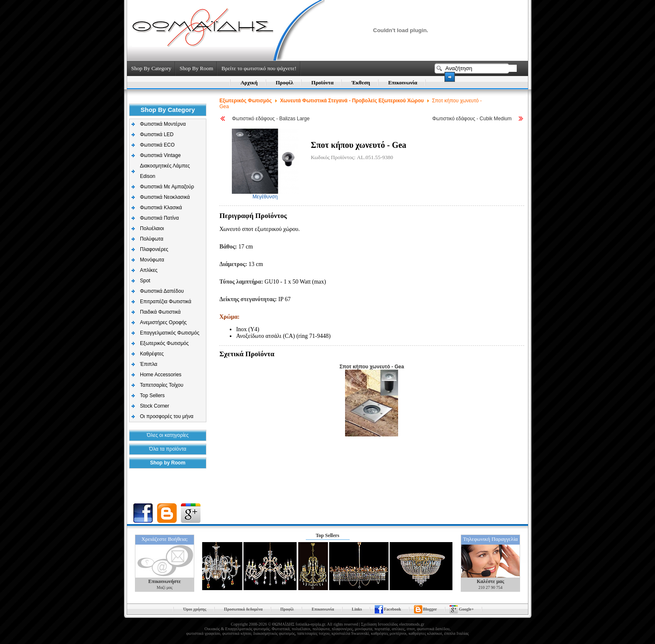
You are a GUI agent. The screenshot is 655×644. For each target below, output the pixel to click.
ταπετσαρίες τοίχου (313, 633)
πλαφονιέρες (342, 629)
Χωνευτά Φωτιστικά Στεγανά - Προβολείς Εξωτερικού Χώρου (352, 101)
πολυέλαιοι (301, 629)
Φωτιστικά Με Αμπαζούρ (167, 187)
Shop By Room (196, 68)
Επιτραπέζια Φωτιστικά (166, 302)
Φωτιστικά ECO (157, 145)
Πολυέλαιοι (152, 228)
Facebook (392, 609)
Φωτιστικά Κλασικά (161, 208)
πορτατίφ (382, 629)
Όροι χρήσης (195, 609)
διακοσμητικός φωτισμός (274, 633)
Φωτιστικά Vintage (160, 155)
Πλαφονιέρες (154, 249)
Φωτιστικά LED (157, 134)
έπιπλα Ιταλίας (456, 633)
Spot (145, 281)
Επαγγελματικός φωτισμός (247, 629)
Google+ (466, 609)
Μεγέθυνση (265, 194)
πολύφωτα (321, 629)
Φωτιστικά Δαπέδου (162, 291)
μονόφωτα (363, 629)
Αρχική (249, 82)
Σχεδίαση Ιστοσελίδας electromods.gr (392, 624)
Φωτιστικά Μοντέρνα (163, 124)
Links (357, 609)
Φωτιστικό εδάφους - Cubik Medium (472, 119)
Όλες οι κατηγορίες (168, 435)
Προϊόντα (322, 82)
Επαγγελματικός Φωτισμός (170, 333)
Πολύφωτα (152, 239)
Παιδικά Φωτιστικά (160, 312)
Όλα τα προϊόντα (168, 449)
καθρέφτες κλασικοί (425, 633)
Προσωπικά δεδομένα (243, 609)
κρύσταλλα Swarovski (350, 633)
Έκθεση (361, 82)
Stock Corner (155, 406)
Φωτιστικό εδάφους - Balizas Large (271, 119)
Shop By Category (151, 68)
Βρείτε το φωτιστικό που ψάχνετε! (259, 68)
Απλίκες (149, 270)
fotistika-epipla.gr (311, 624)
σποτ (411, 629)
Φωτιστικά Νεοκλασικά (165, 197)
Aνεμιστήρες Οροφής (163, 322)
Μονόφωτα (152, 260)
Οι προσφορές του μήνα (167, 416)
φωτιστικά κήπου (237, 633)
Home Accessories (161, 375)
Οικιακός (212, 629)
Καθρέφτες (152, 354)
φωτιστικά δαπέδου (433, 629)
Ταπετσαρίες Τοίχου (162, 385)
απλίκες (398, 629)
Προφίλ (284, 82)
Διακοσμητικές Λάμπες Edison (165, 171)
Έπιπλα (149, 364)
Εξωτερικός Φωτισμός (164, 343)
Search (450, 77)
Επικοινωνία (403, 82)
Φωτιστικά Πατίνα (159, 218)
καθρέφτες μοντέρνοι (389, 633)
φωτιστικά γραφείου (203, 633)
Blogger (430, 609)
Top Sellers (152, 396)
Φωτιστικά (281, 629)
